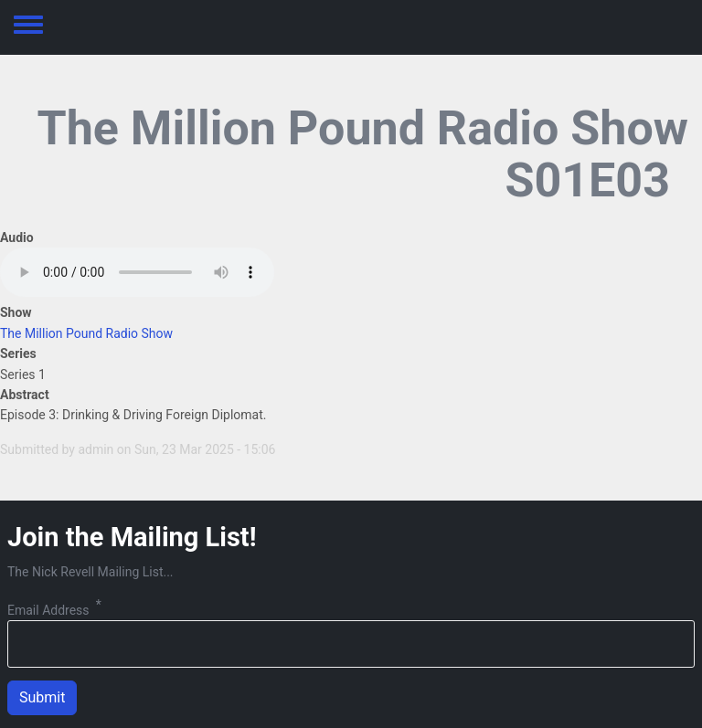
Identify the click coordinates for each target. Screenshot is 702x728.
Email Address (48, 610)
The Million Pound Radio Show (86, 333)
